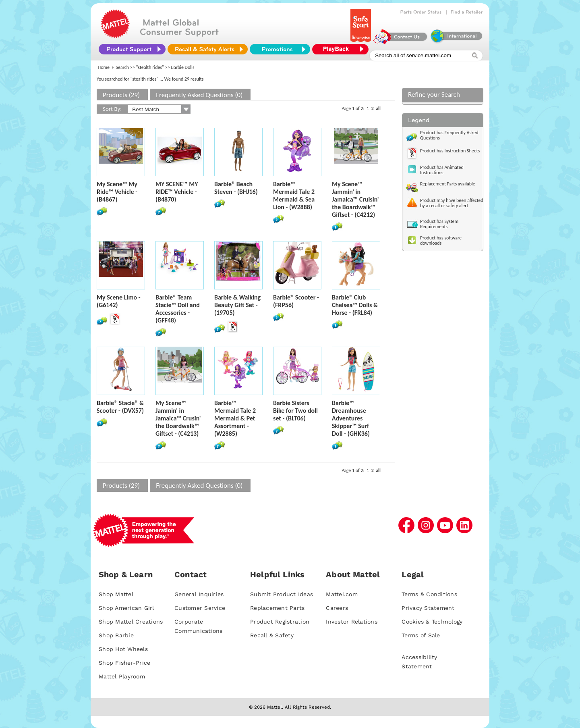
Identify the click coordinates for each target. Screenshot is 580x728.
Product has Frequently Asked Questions (449, 135)
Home (104, 67)
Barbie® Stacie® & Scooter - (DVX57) (120, 407)
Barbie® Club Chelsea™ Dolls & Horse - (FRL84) (355, 305)
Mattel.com (342, 594)
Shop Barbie (116, 635)
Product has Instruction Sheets (450, 151)
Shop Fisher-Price (124, 663)
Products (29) (121, 95)
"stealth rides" (150, 67)
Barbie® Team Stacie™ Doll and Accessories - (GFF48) (178, 309)
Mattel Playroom (122, 676)
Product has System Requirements (439, 224)
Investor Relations (352, 622)
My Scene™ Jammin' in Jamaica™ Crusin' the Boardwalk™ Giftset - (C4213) (178, 418)
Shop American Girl (126, 608)
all (378, 108)
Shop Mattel (116, 594)
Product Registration (280, 622)
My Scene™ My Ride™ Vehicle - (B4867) (117, 192)
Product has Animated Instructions (442, 170)
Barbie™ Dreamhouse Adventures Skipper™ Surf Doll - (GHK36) (351, 418)
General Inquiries (199, 594)
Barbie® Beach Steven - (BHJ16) (236, 188)
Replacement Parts (277, 608)
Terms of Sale (421, 635)
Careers (337, 608)
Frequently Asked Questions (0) (199, 95)
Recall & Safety (272, 635)
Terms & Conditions (429, 594)
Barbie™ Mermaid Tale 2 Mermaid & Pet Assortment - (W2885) (235, 418)
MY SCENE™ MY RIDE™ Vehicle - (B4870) (177, 192)
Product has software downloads (441, 240)
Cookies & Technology (432, 622)
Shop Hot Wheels (123, 649)
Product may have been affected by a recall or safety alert (452, 203)
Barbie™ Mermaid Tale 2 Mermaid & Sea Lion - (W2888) (294, 196)
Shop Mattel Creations (131, 622)
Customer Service (200, 608)
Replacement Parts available (448, 184)
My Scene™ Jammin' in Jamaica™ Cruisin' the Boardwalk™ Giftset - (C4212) (355, 199)
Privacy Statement (428, 608)
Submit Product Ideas (282, 594)
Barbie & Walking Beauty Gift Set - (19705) (237, 305)
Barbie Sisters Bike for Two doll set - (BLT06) (295, 411)
